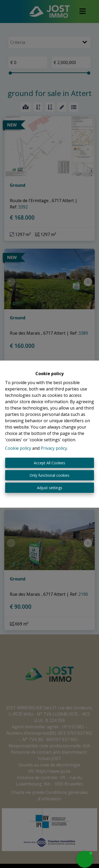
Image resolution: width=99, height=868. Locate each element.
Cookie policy (18, 448)
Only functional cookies (49, 475)
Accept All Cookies (49, 463)
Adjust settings (50, 488)
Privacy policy (54, 448)
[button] (85, 859)
